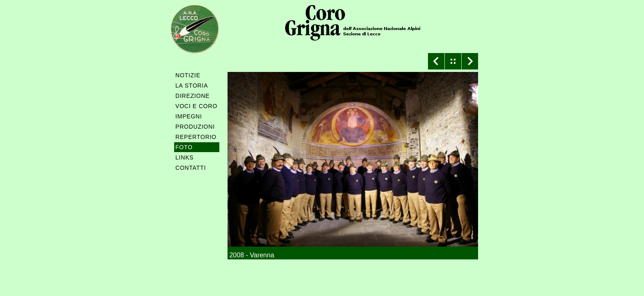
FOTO (184, 147)
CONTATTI (191, 168)
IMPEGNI (189, 116)
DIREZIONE (192, 96)
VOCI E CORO (196, 106)
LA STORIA (192, 86)
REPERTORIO (196, 137)
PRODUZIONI (195, 127)
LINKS (184, 157)
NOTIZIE (188, 75)
